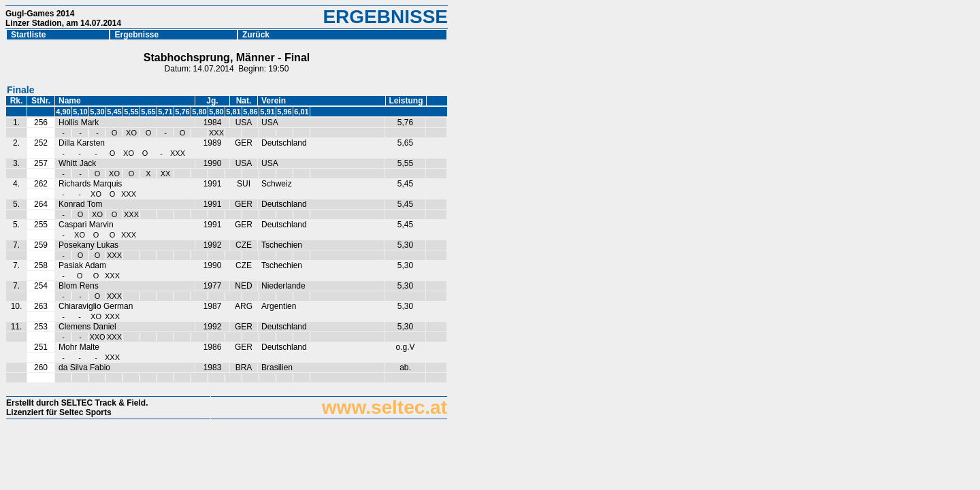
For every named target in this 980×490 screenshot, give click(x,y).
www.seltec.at (385, 407)
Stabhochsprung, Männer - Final (227, 58)
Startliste (28, 35)
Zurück (259, 35)
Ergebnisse (136, 35)
